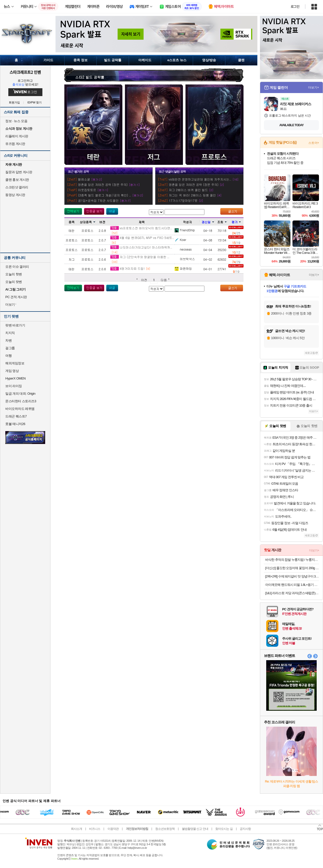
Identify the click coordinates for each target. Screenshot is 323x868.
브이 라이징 (14, 386)
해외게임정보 (15, 363)
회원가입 (14, 103)
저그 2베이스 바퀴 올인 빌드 (188, 190)
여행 (8, 356)
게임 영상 (12, 371)
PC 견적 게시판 (16, 297)
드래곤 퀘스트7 (16, 416)
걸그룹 (10, 348)
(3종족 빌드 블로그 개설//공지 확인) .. (105, 195)
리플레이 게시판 (17, 136)
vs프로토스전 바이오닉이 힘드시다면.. (141, 228)
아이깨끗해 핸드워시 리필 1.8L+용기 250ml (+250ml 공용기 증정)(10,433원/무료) (292, 585)
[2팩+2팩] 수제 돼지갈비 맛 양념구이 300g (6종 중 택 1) (292, 576)
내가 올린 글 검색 (112, 211)
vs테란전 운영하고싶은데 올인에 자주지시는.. (200, 179)
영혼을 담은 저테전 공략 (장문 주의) (103, 184)
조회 (222, 222)
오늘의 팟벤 (14, 282)
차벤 (8, 340)
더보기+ (314, 87)
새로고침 (310, 353)
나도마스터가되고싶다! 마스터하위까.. (141, 247)
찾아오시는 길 (224, 829)
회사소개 (76, 829)
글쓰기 (232, 211)
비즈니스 (95, 829)
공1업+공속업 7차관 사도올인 (98, 200)
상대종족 (87, 222)
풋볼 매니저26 (15, 424)
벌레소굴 (84, 179)
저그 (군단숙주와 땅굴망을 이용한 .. (140, 257)
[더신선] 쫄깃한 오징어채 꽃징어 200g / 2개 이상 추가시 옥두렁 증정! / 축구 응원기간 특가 (292, 568)
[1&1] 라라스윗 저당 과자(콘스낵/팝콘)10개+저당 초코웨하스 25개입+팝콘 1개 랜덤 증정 (292, 593)
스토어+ (314, 143)
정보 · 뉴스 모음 (16, 121)
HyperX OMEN (15, 378)
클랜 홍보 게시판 (17, 180)
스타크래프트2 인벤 (25, 72)
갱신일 (208, 222)
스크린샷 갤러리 (17, 187)
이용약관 (113, 829)
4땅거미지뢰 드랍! (127, 268)
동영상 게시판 (15, 195)
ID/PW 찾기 (35, 103)
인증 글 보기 (94, 211)
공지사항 (245, 829)
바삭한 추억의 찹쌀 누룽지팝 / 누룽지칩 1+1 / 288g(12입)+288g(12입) (292, 560)
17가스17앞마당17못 (183, 200)
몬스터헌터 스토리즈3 (21, 401)
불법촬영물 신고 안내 (195, 829)
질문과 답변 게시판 (19, 172)
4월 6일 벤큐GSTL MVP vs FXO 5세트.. (142, 238)
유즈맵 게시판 (15, 144)
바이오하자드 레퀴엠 (20, 409)
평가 (236, 222)
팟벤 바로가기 (15, 325)
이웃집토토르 (87, 190)
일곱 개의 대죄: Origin (20, 394)
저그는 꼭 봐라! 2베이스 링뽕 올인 (192, 195)
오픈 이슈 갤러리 (17, 267)
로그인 (295, 7)
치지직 (10, 333)
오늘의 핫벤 (14, 274)
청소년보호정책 (165, 829)
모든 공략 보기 (73, 211)
